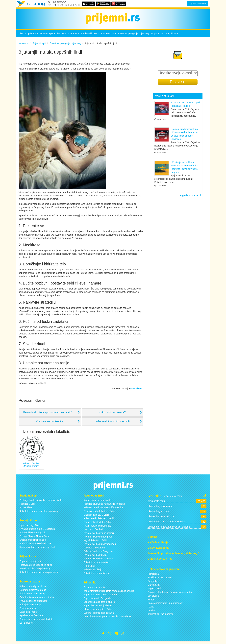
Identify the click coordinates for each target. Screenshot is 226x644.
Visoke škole (26, 509)
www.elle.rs (136, 390)
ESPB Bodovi (26, 625)
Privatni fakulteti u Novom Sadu (100, 546)
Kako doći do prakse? (112, 414)
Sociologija (153, 598)
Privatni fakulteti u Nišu (95, 557)
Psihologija (153, 576)
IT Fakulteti (89, 568)
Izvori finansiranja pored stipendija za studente (107, 618)
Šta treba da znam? (68, 36)
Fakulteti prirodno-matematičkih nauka (103, 509)
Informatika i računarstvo (160, 616)
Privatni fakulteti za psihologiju (99, 535)
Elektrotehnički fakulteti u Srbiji (99, 513)
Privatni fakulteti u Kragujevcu (99, 561)
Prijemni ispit (48, 36)
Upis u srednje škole (30, 527)
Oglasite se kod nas (198, 4)
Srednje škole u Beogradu (33, 534)
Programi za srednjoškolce (164, 35)
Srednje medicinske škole (33, 542)
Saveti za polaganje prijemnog (133, 35)
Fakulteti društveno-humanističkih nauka (104, 506)
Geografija (153, 583)
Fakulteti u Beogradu (94, 550)
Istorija (151, 601)
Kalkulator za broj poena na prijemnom (39, 574)
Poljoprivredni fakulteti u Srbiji (99, 520)
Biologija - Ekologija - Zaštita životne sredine (170, 594)
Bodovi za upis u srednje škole (35, 545)
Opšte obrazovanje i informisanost (165, 605)
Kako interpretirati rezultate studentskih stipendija (109, 593)
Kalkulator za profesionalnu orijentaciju (39, 513)
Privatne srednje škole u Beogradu (37, 531)
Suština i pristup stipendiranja (99, 615)
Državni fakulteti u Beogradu (98, 553)
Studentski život (91, 36)
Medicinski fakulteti (93, 531)
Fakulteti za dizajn (93, 572)
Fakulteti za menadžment (96, 575)
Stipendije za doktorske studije (99, 604)
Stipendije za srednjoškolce (98, 607)
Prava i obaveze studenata (33, 603)
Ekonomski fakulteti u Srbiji (97, 524)
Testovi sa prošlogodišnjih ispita (36, 567)
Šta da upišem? (29, 36)
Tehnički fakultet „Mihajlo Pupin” (31, 467)
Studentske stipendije (94, 589)
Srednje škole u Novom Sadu (35, 538)
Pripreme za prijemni (30, 563)
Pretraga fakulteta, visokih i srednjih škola (41, 502)
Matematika (153, 587)
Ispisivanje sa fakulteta (31, 617)
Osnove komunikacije (50, 423)
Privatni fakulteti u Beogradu (98, 539)
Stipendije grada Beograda (97, 600)
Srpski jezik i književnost (160, 579)
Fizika (151, 608)
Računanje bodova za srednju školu (38, 549)
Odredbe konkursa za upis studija (37, 599)
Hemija (151, 612)
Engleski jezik (155, 590)
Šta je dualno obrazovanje (33, 595)
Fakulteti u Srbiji (28, 506)
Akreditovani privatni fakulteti (98, 502)
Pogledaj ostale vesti (190, 197)
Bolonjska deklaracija (30, 606)
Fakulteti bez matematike (96, 564)
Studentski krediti (28, 614)
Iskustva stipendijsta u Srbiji (98, 611)
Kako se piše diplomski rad (33, 588)
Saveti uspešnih (28, 610)
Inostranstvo (109, 36)
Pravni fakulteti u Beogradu (97, 528)
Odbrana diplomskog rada (33, 592)
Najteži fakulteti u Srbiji (95, 542)
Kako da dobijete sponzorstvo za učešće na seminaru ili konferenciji (52, 414)
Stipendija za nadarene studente (100, 596)
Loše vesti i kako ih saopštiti (112, 423)
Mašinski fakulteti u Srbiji (96, 517)
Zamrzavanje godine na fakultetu (36, 621)
